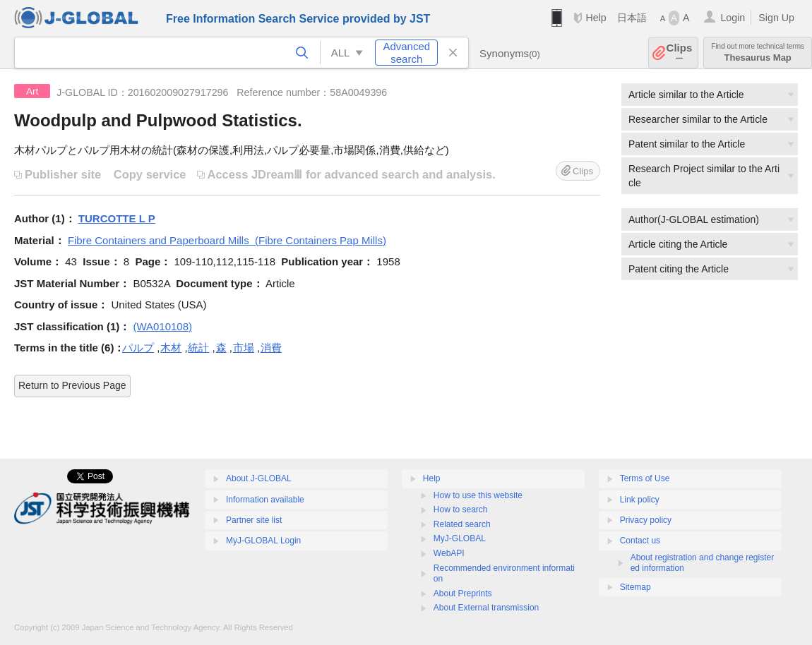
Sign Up (776, 18)
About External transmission (486, 608)
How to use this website (478, 495)
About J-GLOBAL (259, 478)
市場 (244, 348)
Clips (680, 53)
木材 (171, 348)
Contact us (640, 541)
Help (596, 18)
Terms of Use (645, 478)
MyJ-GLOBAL (460, 538)
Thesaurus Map (758, 53)
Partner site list (254, 520)
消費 (271, 348)
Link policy (640, 500)
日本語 (632, 18)
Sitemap (635, 587)
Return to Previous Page (72, 385)
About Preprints (463, 593)
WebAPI (449, 553)
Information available (265, 500)
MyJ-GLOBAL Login (263, 541)
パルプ (138, 348)
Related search (462, 524)
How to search (461, 510)
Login (733, 18)
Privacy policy (646, 520)
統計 (198, 348)
